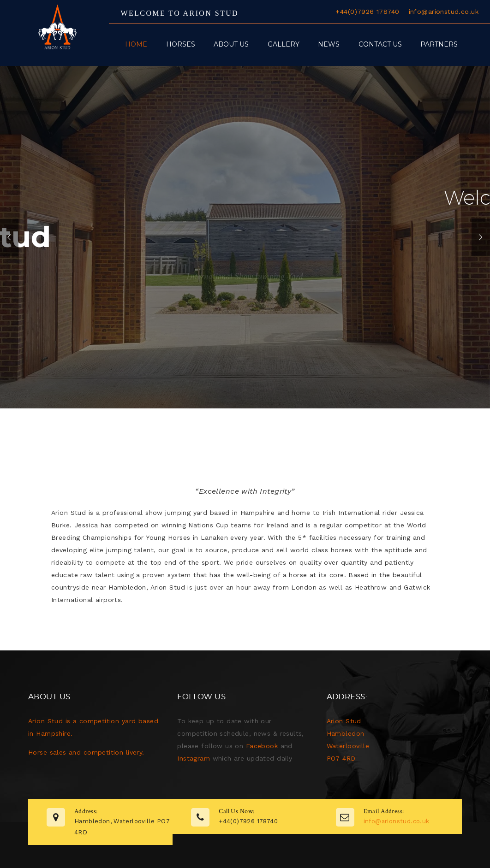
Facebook (262, 746)
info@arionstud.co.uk (444, 12)
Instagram (194, 758)
